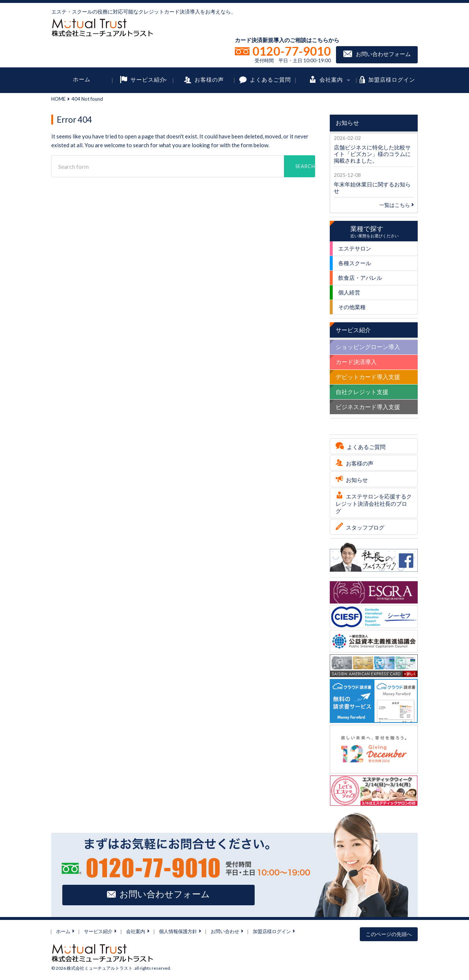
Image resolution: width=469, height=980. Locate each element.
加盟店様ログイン (392, 79)
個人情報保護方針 (178, 931)
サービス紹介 (148, 79)
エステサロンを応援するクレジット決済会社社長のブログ (374, 504)
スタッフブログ (365, 527)
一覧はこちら (396, 205)
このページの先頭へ (389, 934)
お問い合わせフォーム (383, 54)
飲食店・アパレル (360, 278)
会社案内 (331, 79)
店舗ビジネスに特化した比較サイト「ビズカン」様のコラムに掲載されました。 (372, 154)
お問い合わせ (225, 931)
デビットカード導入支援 (368, 377)
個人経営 (349, 292)
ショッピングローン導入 (368, 347)
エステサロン (355, 248)
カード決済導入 (356, 362)
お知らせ (357, 480)
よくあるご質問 (270, 79)
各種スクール (355, 263)
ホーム (82, 79)
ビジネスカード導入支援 (368, 407)
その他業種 (352, 307)
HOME (58, 99)
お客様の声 (209, 79)
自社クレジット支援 (362, 392)
